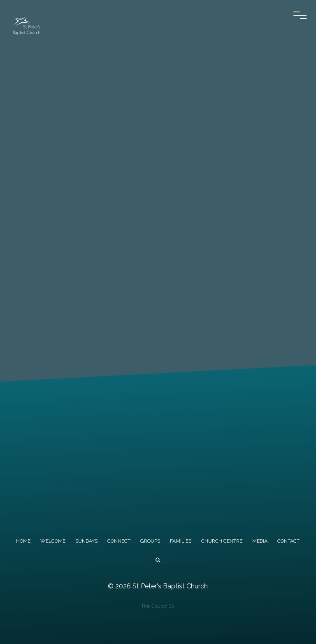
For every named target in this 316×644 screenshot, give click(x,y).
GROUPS (150, 541)
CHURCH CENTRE (222, 541)
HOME (23, 541)
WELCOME (53, 541)
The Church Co (158, 606)
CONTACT (288, 541)
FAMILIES (181, 541)
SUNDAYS (86, 541)
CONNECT (119, 541)
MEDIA (260, 541)
